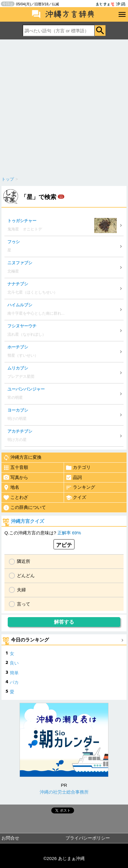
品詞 (74, 477)
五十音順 (16, 468)
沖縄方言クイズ (28, 521)
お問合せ (10, 838)
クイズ (76, 498)
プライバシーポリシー (88, 838)
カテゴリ (78, 468)
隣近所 (24, 561)
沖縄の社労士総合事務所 (64, 792)
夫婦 (21, 590)
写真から (16, 477)
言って (24, 604)
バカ (14, 682)
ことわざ (16, 498)
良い (14, 663)
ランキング (80, 488)
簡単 (14, 673)
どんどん (26, 575)
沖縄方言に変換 (22, 458)
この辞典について (24, 508)
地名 (11, 488)
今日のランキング (30, 640)
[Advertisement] (64, 106)
